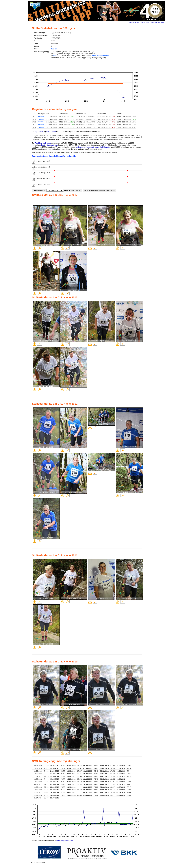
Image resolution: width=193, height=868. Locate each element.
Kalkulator (41, 117)
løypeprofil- (39, 132)
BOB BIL (54, 49)
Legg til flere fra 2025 (73, 190)
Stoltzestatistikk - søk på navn (139, 23)
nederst (56, 56)
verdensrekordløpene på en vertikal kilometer (93, 147)
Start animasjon (39, 190)
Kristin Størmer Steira (50, 145)
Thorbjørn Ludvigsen (43, 143)
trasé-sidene (51, 132)
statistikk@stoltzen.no (65, 841)
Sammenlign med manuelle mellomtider (99, 190)
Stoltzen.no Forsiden (158, 23)
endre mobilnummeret (100, 56)
